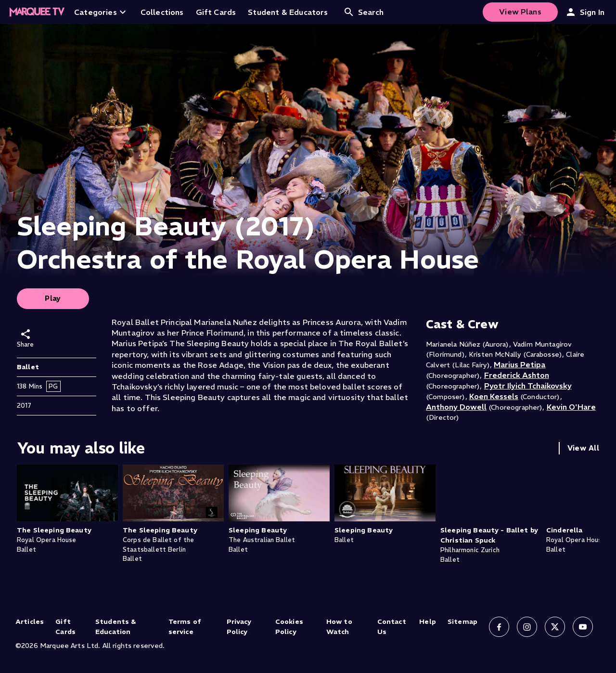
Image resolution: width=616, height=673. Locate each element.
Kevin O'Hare (571, 407)
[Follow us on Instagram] (527, 627)
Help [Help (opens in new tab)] (428, 621)
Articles (30, 621)
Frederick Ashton (517, 375)
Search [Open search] (364, 12)
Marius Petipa (520, 364)
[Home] (37, 12)
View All (583, 448)
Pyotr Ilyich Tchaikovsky (528, 386)
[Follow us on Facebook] (499, 627)
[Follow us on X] (555, 627)
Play (53, 298)
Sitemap (462, 621)
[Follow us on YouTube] (583, 627)
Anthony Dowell (456, 407)
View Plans (520, 12)
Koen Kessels (494, 396)
